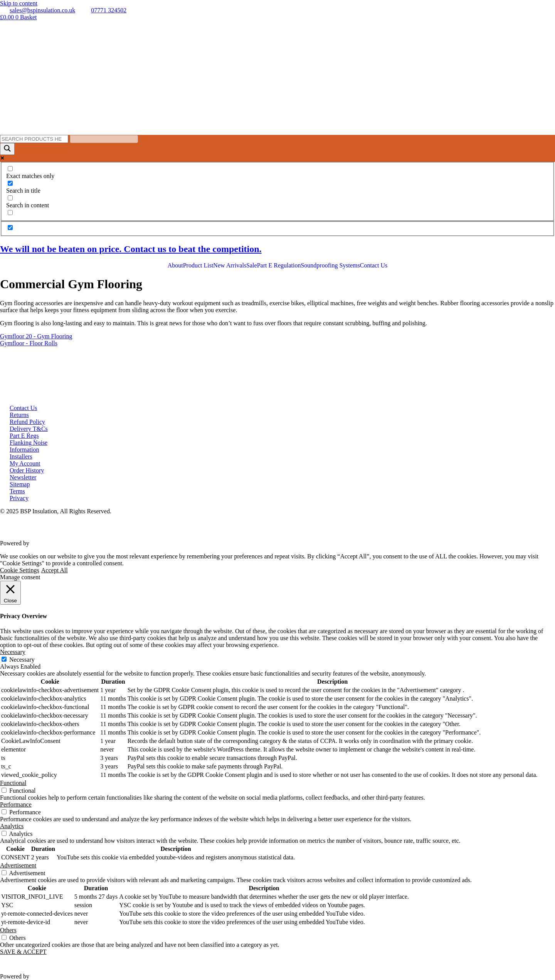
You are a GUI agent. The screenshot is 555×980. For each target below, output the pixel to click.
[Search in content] (10, 198)
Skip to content (19, 3)
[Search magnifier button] (7, 149)
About (175, 265)
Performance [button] (16, 804)
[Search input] (34, 139)
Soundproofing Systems (330, 265)
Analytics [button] (12, 826)
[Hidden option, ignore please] (10, 228)
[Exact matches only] (10, 169)
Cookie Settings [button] (20, 570)
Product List (198, 265)
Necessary (22, 660)
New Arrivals (230, 265)
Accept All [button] (55, 570)
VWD (38, 543)
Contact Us (374, 265)
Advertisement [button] (18, 865)
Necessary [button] (13, 652)
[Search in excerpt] (10, 213)
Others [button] (8, 930)
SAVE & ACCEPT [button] (23, 952)
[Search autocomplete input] (104, 139)
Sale (252, 265)
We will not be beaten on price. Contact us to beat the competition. (131, 249)
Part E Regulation (279, 265)
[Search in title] (10, 183)
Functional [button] (13, 783)
